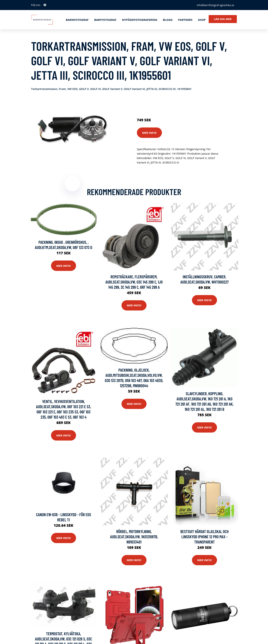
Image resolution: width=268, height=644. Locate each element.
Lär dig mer (223, 19)
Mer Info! (149, 133)
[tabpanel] (72, 129)
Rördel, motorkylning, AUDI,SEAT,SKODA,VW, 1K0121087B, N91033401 (134, 537)
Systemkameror (163, 104)
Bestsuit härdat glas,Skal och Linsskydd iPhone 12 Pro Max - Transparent (205, 537)
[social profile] (45, 5)
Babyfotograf (105, 20)
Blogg (168, 20)
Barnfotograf (77, 20)
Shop (202, 20)
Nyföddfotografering (140, 20)
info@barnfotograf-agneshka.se (215, 5)
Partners (185, 20)
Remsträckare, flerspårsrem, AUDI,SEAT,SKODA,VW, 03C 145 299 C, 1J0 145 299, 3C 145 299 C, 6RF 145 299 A (134, 282)
